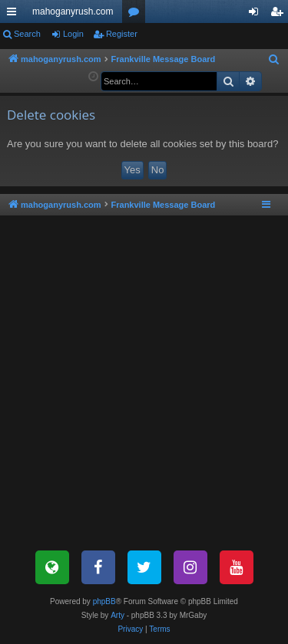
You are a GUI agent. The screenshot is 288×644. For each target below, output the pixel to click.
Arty (118, 615)
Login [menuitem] (257, 15)
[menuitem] (274, 60)
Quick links (15, 15)
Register (122, 34)
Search (27, 34)
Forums (137, 15)
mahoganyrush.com (73, 11)
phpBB (104, 601)
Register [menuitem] (280, 15)
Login (73, 34)
